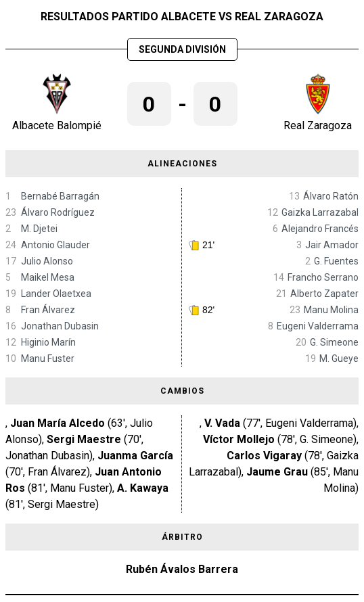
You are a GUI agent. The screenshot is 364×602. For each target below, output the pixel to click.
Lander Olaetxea (56, 294)
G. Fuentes (336, 261)
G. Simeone (334, 342)
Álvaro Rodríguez (58, 212)
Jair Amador (332, 245)
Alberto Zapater (324, 294)
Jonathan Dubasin (60, 326)
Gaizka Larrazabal (320, 212)
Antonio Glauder (55, 245)
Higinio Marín (48, 342)
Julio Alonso (47, 261)
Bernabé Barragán (60, 196)
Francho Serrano (323, 277)
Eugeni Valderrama (318, 326)
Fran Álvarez (48, 310)
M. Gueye (339, 358)
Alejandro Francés (320, 229)
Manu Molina (331, 310)
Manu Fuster (48, 358)
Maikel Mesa (48, 277)
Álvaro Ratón (331, 196)
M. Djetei (39, 229)
